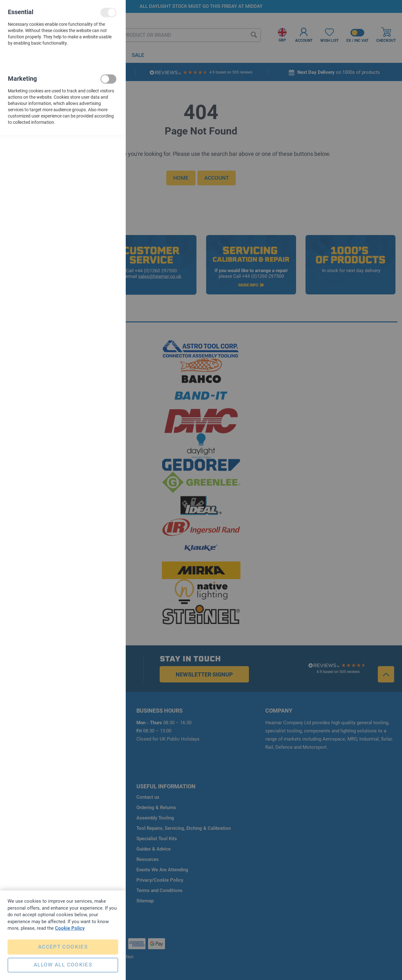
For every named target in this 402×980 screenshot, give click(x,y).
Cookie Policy (70, 927)
